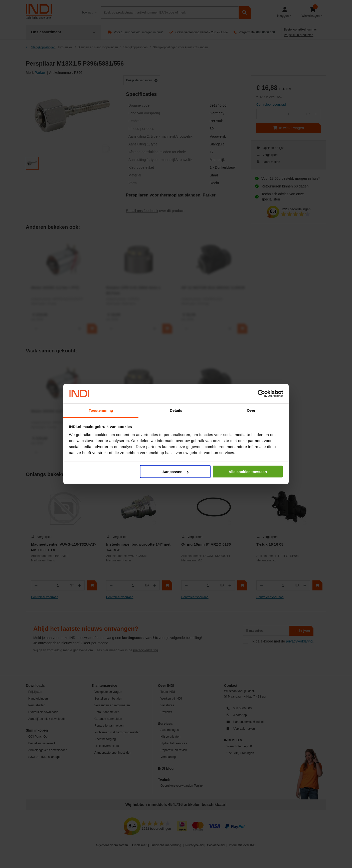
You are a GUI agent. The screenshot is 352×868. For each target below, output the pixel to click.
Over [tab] (251, 410)
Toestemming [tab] (101, 410)
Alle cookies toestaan (248, 472)
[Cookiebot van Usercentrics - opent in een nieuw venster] (261, 394)
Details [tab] (176, 410)
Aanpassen (175, 472)
